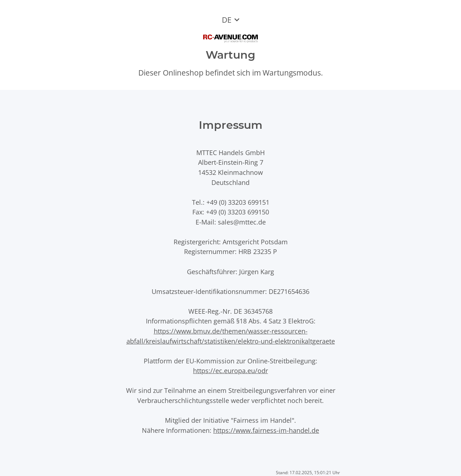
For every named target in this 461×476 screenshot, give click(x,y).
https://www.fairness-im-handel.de (266, 430)
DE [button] (227, 20)
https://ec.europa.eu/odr (230, 370)
